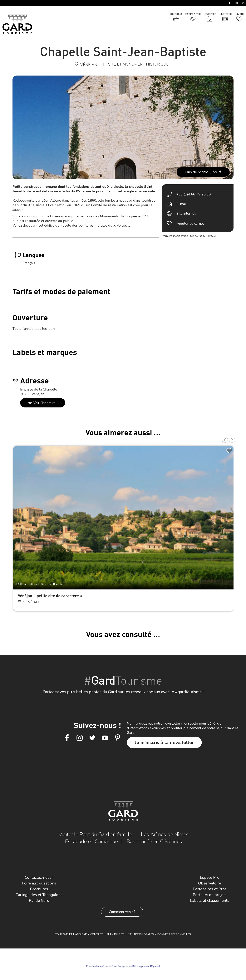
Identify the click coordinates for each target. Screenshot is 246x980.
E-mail (182, 204)
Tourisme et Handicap (71, 934)
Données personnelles (174, 934)
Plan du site (116, 934)
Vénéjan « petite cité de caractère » (50, 596)
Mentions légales (141, 934)
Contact (97, 934)
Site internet (186, 214)
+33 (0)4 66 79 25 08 (194, 194)
